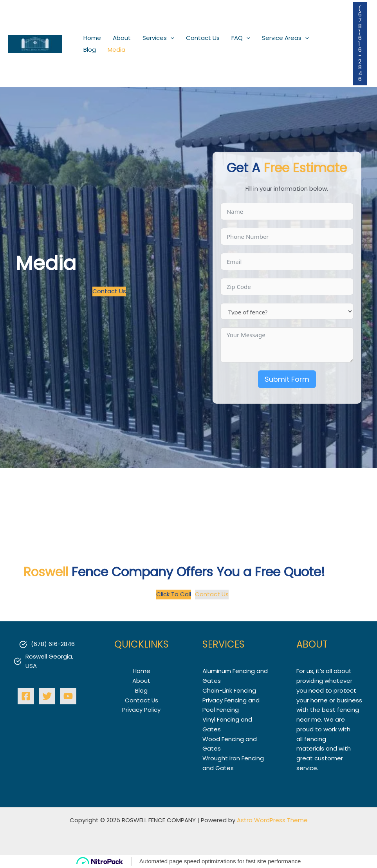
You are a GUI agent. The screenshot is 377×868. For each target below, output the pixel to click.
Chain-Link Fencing (229, 690)
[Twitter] (47, 696)
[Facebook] (26, 696)
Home (142, 671)
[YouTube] (68, 696)
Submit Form (287, 379)
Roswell (46, 572)
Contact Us (141, 700)
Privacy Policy (141, 710)
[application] (170, 38)
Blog (141, 690)
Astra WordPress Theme (272, 820)
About (141, 681)
